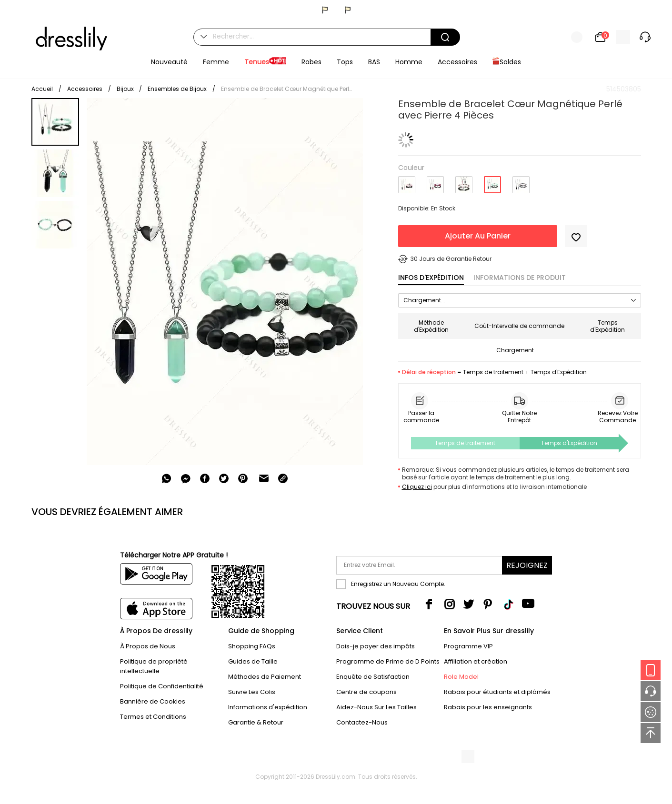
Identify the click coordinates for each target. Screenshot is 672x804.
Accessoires (85, 89)
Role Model (461, 677)
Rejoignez (527, 565)
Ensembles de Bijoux (177, 89)
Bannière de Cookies (153, 701)
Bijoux (126, 89)
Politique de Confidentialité (162, 686)
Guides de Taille (253, 661)
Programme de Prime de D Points (388, 661)
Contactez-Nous (362, 722)
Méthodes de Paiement (265, 677)
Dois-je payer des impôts (376, 646)
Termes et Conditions (153, 717)
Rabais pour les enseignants (488, 707)
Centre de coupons (366, 692)
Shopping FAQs (252, 646)
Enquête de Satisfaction (373, 677)
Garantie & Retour (256, 722)
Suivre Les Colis (252, 692)
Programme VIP (468, 646)
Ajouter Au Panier (478, 236)
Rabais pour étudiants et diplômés (497, 692)
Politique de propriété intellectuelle (154, 666)
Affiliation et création (476, 661)
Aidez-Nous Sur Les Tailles (376, 707)
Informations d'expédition (268, 707)
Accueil (42, 89)
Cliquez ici (417, 487)
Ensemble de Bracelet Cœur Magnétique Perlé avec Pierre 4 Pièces (288, 89)
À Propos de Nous (148, 646)
